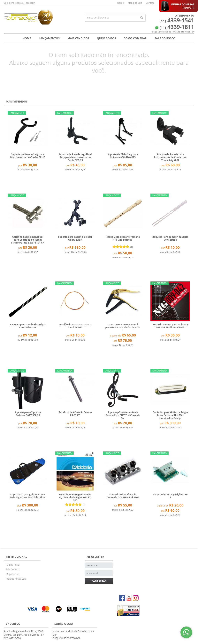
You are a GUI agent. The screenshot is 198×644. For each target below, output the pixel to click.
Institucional (16, 557)
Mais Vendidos (78, 38)
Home (120, 3)
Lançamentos (49, 38)
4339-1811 (177, 27)
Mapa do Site (135, 3)
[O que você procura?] (142, 18)
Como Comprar (135, 38)
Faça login (30, 3)
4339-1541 (177, 20)
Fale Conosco (165, 38)
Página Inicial (13, 565)
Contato (150, 3)
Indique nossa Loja (16, 579)
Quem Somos (106, 38)
